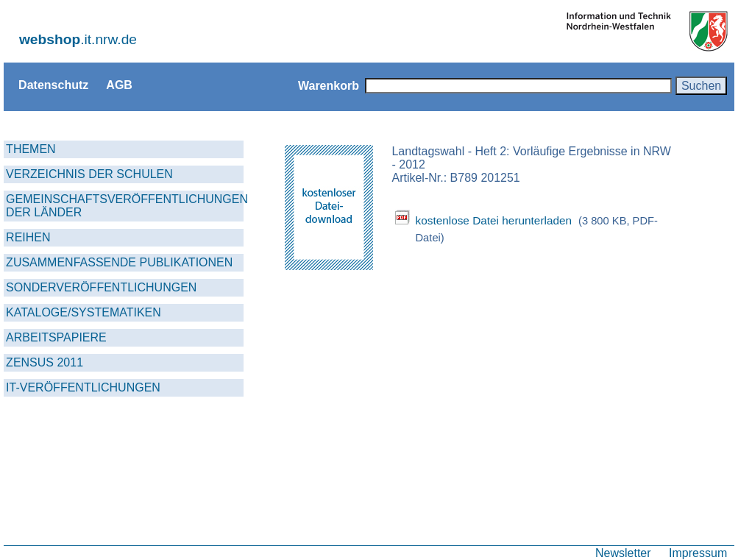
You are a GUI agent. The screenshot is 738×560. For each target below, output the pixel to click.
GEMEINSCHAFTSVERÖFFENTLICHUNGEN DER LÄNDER (125, 206)
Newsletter (623, 553)
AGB (119, 85)
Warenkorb (329, 85)
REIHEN (28, 237)
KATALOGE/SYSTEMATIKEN (84, 312)
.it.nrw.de (78, 39)
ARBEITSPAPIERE (56, 337)
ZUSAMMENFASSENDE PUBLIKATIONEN (119, 262)
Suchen (701, 85)
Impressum (698, 553)
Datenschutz (53, 85)
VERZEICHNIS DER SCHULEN (89, 174)
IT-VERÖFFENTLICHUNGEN (83, 387)
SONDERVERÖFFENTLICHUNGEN (101, 287)
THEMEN (31, 149)
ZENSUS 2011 (45, 362)
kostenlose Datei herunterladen (493, 220)
